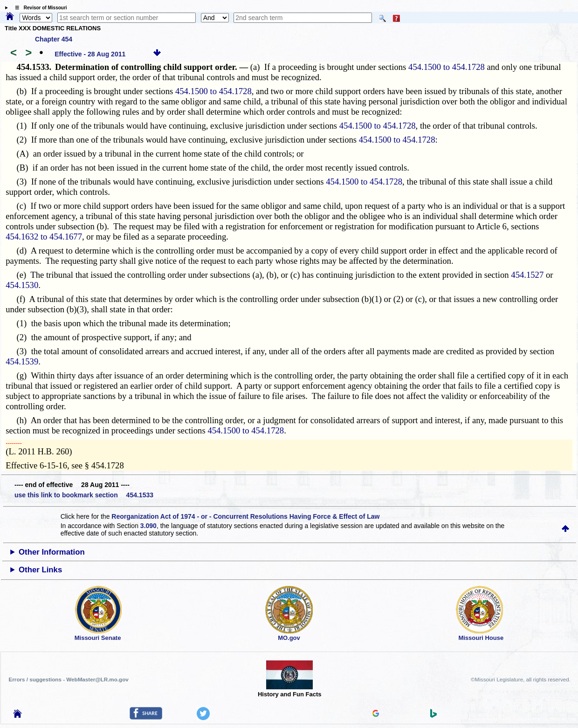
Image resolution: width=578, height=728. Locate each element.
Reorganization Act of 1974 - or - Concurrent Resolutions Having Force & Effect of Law (245, 516)
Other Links (40, 570)
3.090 (148, 526)
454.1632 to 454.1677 (44, 237)
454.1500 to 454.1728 (447, 67)
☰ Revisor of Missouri (39, 8)
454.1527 (527, 275)
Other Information (52, 552)
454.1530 (22, 285)
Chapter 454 (54, 39)
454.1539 (22, 361)
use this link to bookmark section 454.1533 (84, 495)
